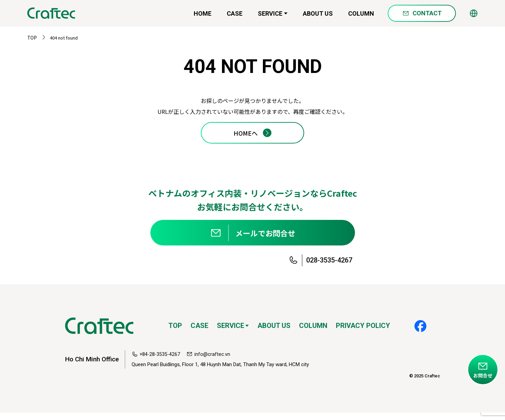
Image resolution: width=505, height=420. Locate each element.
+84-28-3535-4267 (160, 362)
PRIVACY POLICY (363, 333)
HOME (203, 16)
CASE (235, 16)
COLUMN (361, 16)
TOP (32, 38)
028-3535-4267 (329, 268)
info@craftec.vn (214, 362)
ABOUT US (318, 16)
